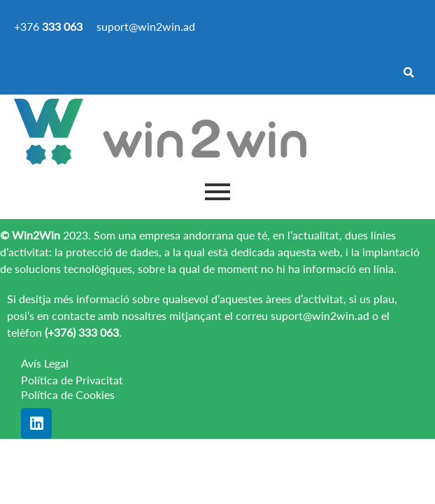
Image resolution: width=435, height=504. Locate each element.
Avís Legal (45, 363)
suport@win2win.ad (320, 315)
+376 (48, 26)
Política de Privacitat (72, 380)
